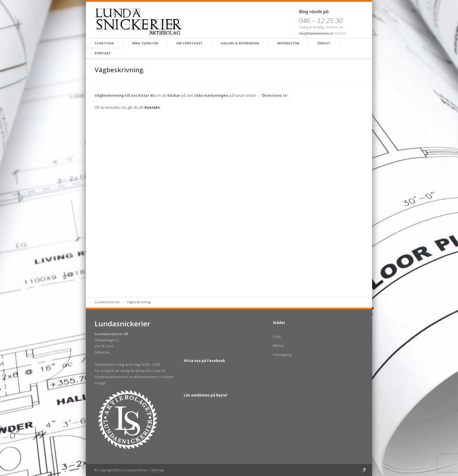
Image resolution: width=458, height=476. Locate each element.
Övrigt (324, 43)
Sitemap (158, 470)
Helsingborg (282, 355)
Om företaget (189, 43)
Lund (277, 336)
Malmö (278, 345)
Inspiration (288, 43)
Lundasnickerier (107, 302)
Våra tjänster (145, 43)
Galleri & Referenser (240, 43)
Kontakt (103, 53)
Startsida (104, 43)
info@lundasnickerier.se (316, 33)
